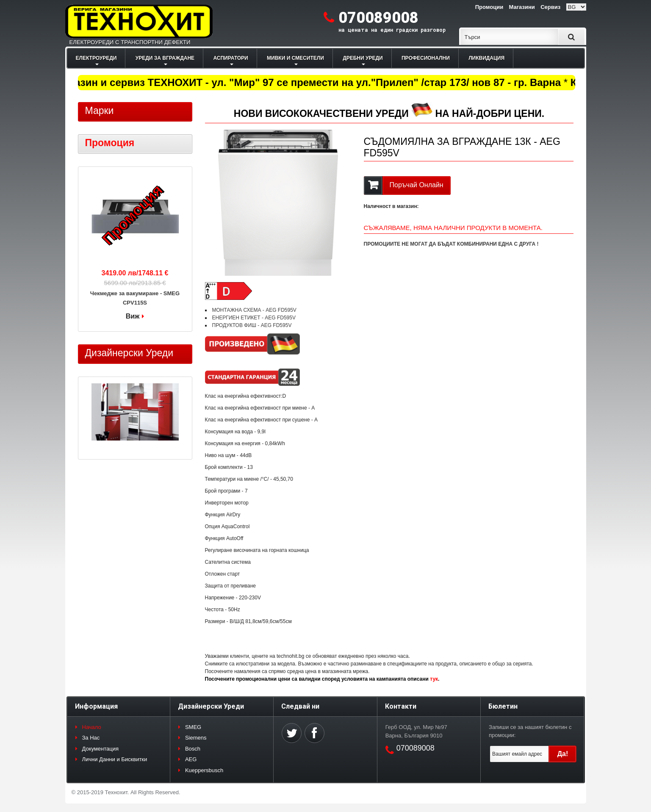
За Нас (91, 738)
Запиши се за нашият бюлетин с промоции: (530, 731)
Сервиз (550, 7)
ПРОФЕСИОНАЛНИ (426, 58)
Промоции (489, 7)
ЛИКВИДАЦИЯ (486, 58)
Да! (563, 754)
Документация (101, 749)
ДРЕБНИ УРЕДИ (363, 58)
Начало (92, 727)
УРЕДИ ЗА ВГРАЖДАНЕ (165, 58)
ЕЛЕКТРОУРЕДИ (96, 58)
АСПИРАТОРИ (230, 58)
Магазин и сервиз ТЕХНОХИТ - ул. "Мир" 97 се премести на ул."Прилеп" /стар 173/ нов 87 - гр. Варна (311, 82)
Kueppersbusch (204, 770)
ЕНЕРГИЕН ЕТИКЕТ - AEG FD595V (254, 318)
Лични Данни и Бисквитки (115, 759)
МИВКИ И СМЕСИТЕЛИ (295, 58)
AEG (191, 759)
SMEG (193, 727)
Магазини (522, 7)
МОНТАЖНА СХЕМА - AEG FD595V (254, 310)
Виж (133, 316)
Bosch (193, 749)
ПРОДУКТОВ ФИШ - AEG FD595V (252, 325)
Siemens (196, 738)
